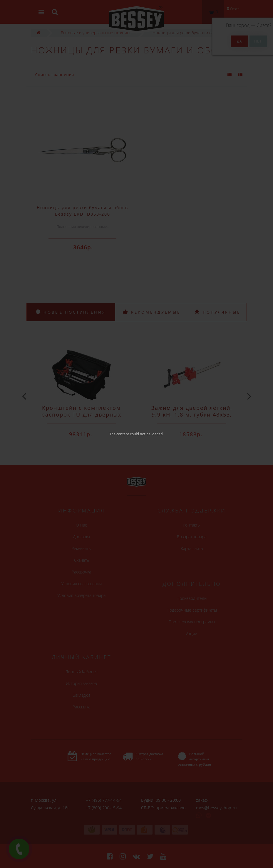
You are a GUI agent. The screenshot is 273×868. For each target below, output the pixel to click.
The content (119, 434)
